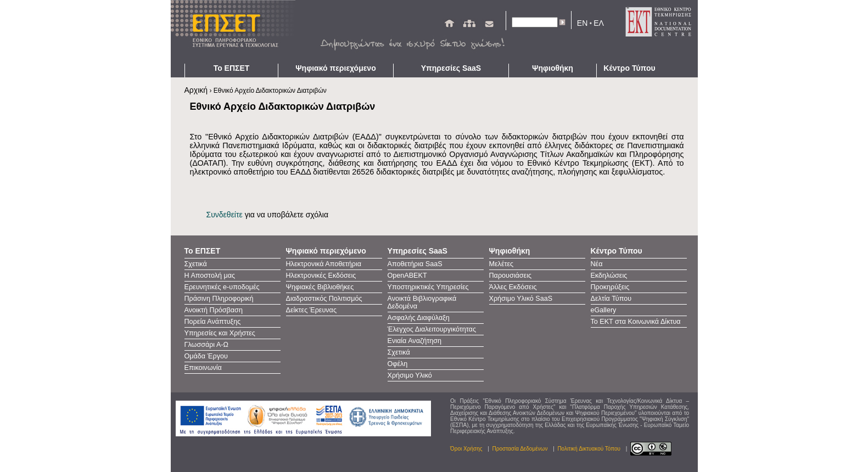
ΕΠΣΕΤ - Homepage (237, 32)
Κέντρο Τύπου (629, 68)
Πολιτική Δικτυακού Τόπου (589, 449)
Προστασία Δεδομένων (520, 449)
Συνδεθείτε (225, 215)
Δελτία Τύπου (611, 299)
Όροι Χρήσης (466, 449)
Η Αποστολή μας (210, 276)
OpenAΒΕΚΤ (407, 276)
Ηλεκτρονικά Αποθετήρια (324, 264)
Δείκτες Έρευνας (311, 310)
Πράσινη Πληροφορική (219, 299)
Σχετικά (196, 264)
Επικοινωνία (203, 368)
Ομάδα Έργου (206, 356)
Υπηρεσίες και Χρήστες (220, 333)
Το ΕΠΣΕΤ (232, 68)
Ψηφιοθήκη (553, 68)
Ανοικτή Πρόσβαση (214, 310)
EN (582, 23)
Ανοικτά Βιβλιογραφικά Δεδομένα (422, 302)
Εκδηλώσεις (609, 276)
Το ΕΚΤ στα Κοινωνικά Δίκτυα (636, 322)
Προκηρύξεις (610, 287)
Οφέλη (398, 364)
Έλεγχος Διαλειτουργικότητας (432, 329)
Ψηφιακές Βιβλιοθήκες (320, 287)
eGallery (604, 310)
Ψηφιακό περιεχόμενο (335, 68)
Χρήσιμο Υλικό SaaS (521, 299)
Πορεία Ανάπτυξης (213, 322)
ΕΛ (599, 23)
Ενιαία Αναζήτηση (415, 341)
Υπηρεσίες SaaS (451, 68)
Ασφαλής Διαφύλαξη (419, 318)
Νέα (597, 264)
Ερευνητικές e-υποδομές (222, 287)
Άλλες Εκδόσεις (513, 287)
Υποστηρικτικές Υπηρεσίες (428, 287)
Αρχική (196, 90)
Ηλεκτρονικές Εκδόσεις (321, 276)
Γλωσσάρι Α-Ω (206, 345)
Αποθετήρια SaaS (415, 264)
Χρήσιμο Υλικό (410, 375)
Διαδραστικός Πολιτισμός (324, 299)
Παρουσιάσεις (511, 276)
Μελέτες (502, 264)
